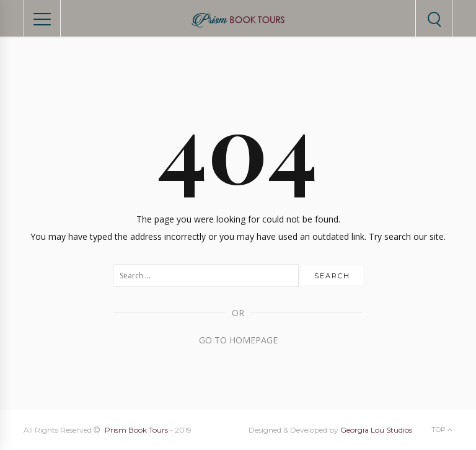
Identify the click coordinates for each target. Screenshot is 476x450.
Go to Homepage (238, 340)
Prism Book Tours (136, 430)
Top (442, 430)
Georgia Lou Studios (376, 430)
